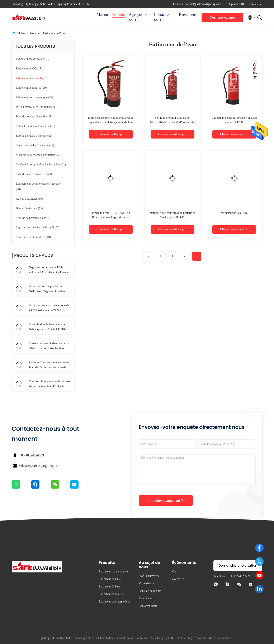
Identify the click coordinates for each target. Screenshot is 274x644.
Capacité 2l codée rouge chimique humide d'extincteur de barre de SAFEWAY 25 (49, 365)
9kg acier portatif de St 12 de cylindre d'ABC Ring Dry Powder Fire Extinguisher (49, 270)
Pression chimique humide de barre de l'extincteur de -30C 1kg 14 (50, 384)
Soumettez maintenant (166, 500)
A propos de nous (138, 17)
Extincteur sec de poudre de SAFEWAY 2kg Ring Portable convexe (47, 289)
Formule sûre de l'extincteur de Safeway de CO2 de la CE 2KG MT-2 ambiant (48, 327)
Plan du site (145, 598)
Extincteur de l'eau (54, 33)
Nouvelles (178, 579)
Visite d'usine (147, 583)
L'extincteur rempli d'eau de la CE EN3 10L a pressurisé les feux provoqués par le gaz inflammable (49, 346)
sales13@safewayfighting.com (40, 466)
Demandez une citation (222, 19)
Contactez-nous (162, 17)
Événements (188, 15)
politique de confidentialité (57, 638)
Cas (174, 572)
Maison (102, 15)
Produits (118, 15)
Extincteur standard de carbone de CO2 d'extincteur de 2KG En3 (49, 308)
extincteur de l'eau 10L (234, 213)
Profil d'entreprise (149, 576)
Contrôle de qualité (150, 591)
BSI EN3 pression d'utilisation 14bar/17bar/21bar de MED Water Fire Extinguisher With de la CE (172, 122)
